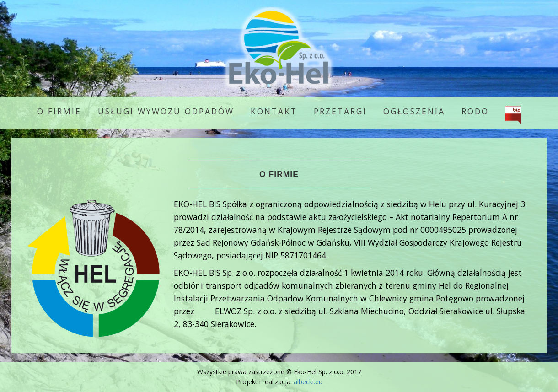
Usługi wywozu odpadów (166, 111)
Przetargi (340, 111)
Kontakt (274, 111)
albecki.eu (308, 382)
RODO (475, 111)
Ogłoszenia (414, 111)
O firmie (59, 111)
